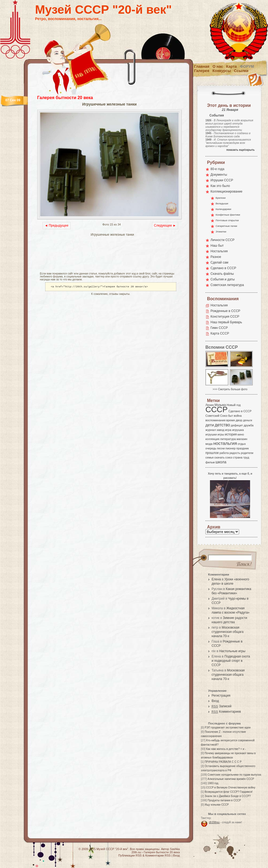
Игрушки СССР (222, 180)
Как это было (220, 186)
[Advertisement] (100, 255)
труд (246, 457)
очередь (211, 448)
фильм (210, 462)
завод (221, 430)
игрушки (211, 434)
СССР (217, 409)
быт (230, 416)
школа (221, 462)
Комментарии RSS (158, 855)
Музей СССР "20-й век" (103, 10)
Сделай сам (219, 262)
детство (223, 425)
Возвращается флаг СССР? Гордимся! (229, 792)
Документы (219, 175)
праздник (243, 448)
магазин (242, 439)
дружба (249, 425)
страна (238, 457)
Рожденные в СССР (225, 311)
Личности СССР (223, 240)
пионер (231, 448)
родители (247, 453)
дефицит (237, 425)
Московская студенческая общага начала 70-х (227, 632)
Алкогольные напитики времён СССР (231, 779)
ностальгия (225, 443)
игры (221, 434)
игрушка (238, 430)
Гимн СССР (219, 328)
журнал (211, 430)
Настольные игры (232, 651)
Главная (202, 66)
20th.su (136, 852)
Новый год (233, 405)
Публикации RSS (130, 855)
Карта (232, 66)
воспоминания (215, 420)
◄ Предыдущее (57, 226)
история (231, 434)
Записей (221, 706)
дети (210, 425)
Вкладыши (222, 203)
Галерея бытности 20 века (65, 98)
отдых (242, 444)
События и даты (223, 279)
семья (209, 457)
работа (224, 453)
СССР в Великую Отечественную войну (231, 788)
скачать (219, 457)
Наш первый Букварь (226, 322)
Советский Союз (216, 416)
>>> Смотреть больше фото (230, 389)
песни (221, 448)
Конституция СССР (225, 317)
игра (228, 430)
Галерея (202, 71)
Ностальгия (219, 251)
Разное (216, 257)
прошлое (212, 453)
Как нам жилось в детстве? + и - (226, 749)
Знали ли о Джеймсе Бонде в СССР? (228, 796)
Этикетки (221, 232)
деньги (248, 420)
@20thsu (214, 822)
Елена (216, 579)
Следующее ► (165, 226)
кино (241, 434)
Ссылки (241, 71)
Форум (247, 66)
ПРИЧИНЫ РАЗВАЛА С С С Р (223, 762)
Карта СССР (220, 333)
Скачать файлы (222, 274)
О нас (218, 66)
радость (235, 453)
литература (228, 439)
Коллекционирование (226, 191)
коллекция (212, 439)
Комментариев (226, 712)
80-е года (217, 169)
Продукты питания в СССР (224, 800)
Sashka (175, 849)
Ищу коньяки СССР (217, 805)
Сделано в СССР (223, 268)
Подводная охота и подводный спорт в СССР (231, 661)
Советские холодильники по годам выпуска (234, 775)
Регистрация (221, 696)
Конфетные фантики (228, 215)
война (238, 416)
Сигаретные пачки (226, 226)
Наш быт (217, 246)
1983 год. (213, 783)
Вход (215, 701)
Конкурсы (221, 71)
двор (239, 420)
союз (229, 457)
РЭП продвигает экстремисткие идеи (228, 728)
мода (209, 444)
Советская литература (227, 285)
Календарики (223, 209)
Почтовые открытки (227, 220)
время (231, 420)
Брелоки (221, 198)
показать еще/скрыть (240, 150)
